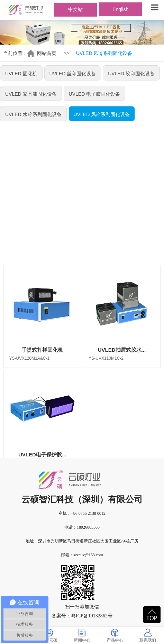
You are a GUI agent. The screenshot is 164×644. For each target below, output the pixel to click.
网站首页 (47, 53)
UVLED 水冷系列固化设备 (33, 114)
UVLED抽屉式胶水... (122, 350)
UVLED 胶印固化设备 (131, 74)
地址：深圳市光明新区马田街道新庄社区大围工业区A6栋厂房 (82, 541)
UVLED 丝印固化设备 (73, 74)
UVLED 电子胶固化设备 (95, 94)
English (120, 9)
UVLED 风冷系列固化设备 (102, 114)
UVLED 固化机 (21, 74)
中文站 (75, 9)
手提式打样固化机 (42, 350)
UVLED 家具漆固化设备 (31, 94)
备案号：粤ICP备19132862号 (82, 616)
